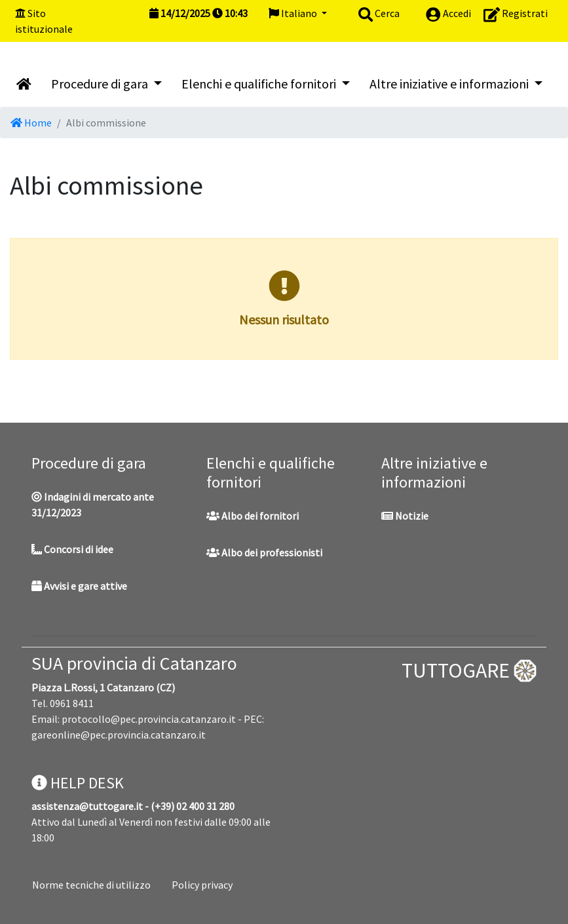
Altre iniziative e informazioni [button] (450, 84)
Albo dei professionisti (264, 552)
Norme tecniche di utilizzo (91, 885)
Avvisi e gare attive (79, 586)
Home (31, 123)
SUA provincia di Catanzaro (134, 663)
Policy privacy (202, 885)
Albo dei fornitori (253, 516)
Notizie (405, 516)
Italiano (294, 13)
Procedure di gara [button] (101, 84)
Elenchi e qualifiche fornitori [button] (260, 84)
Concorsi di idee (72, 549)
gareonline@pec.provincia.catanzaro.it (119, 735)
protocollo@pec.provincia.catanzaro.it (149, 719)
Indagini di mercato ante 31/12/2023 (93, 505)
